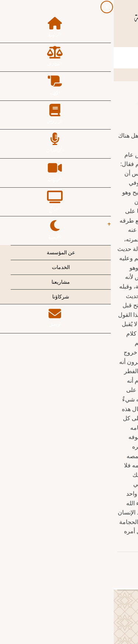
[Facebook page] (89, 39)
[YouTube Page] (49, 39)
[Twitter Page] (76, 39)
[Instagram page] (63, 39)
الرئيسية (121, 74)
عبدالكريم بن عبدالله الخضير (94, 562)
